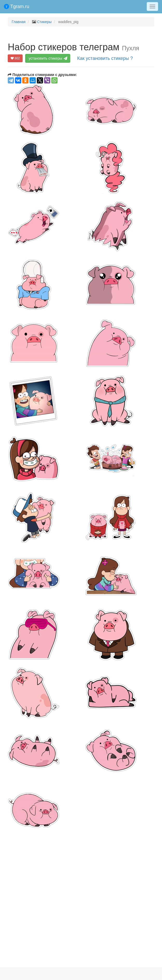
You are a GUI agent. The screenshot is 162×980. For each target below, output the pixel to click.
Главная (19, 22)
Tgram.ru (17, 6)
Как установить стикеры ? (105, 58)
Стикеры (44, 22)
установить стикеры (48, 58)
